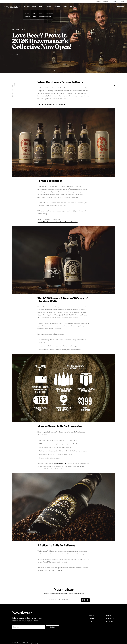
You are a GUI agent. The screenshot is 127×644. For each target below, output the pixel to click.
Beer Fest (65, 7)
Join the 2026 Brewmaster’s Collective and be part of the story (58, 222)
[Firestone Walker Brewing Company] (102, 1)
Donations (109, 615)
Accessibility (110, 622)
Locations (49, 7)
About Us (41, 7)
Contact (91, 615)
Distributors (110, 619)
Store (91, 622)
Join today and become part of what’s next (51, 104)
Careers (91, 619)
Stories (34, 7)
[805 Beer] (114, 1)
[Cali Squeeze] (123, 1)
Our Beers (27, 7)
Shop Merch (57, 7)
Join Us (72, 7)
